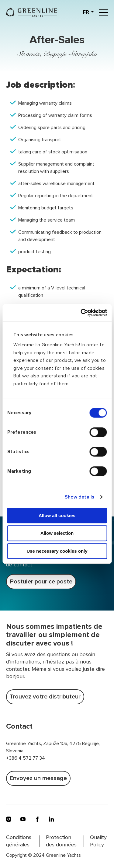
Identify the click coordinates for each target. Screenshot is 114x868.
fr (86, 12)
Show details (79, 497)
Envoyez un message (38, 778)
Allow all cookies (57, 515)
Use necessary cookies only (57, 551)
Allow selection (57, 533)
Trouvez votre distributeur (45, 697)
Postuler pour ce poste (41, 582)
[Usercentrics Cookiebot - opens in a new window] (81, 313)
